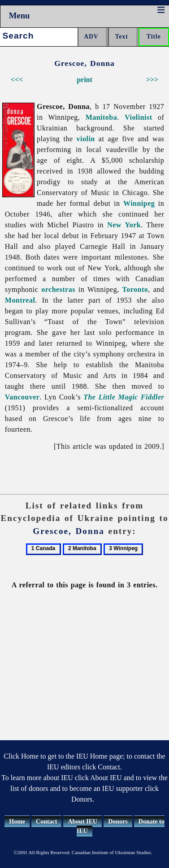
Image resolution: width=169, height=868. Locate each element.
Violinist (139, 117)
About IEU (82, 822)
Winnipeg (139, 203)
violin (86, 139)
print (84, 80)
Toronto (135, 289)
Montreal (20, 300)
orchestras (58, 289)
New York (124, 225)
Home (17, 822)
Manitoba (102, 117)
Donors (118, 822)
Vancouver (22, 397)
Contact (46, 822)
